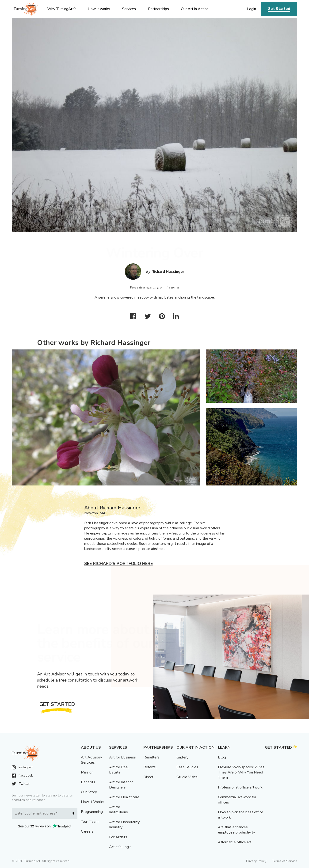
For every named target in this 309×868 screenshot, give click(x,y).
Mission (87, 772)
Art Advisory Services (92, 760)
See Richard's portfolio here (118, 564)
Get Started (279, 9)
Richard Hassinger (168, 272)
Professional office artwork (240, 787)
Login (252, 9)
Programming (92, 812)
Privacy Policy (256, 861)
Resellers (151, 757)
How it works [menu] (99, 9)
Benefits (88, 782)
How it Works (93, 802)
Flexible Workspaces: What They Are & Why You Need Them (241, 772)
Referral (150, 767)
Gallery (182, 757)
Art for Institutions (118, 810)
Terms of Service (285, 861)
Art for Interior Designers (121, 785)
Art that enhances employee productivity (237, 830)
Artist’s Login (120, 847)
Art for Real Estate (119, 770)
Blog (222, 757)
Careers (87, 831)
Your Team (90, 822)
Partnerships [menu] (158, 9)
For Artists (118, 837)
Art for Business (122, 757)
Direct (148, 777)
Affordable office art (235, 842)
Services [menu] (129, 9)
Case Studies (187, 767)
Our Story (89, 792)
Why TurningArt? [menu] (61, 9)
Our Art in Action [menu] (195, 9)
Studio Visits (187, 777)
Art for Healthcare (124, 797)
